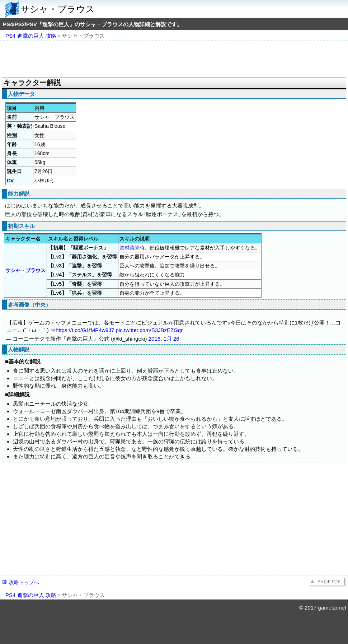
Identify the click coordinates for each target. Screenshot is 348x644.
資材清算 (130, 248)
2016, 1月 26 (164, 339)
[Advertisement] (174, 60)
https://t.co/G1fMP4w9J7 (85, 330)
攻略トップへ (24, 582)
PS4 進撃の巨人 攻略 (31, 36)
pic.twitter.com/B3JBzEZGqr (149, 330)
